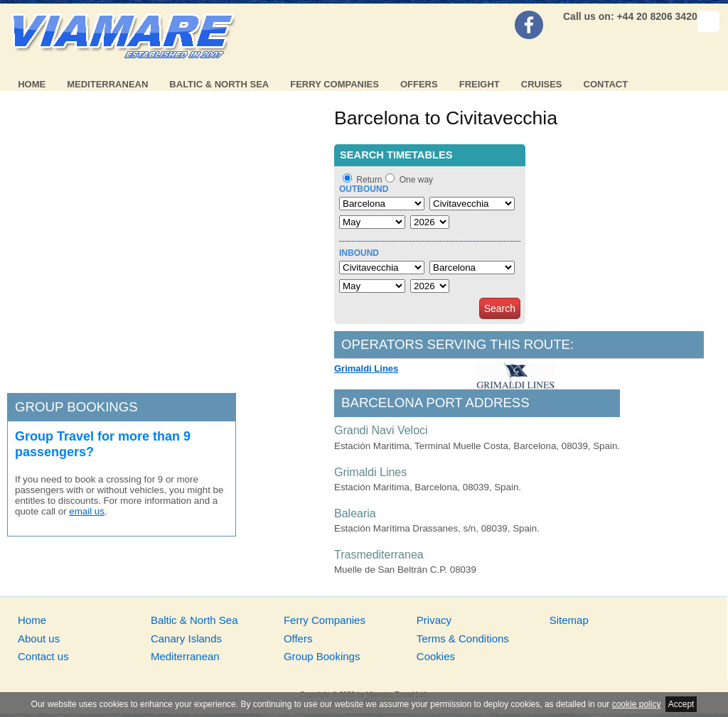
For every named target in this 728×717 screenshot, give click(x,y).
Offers (419, 84)
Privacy (434, 620)
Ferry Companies (334, 84)
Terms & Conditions (463, 638)
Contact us (43, 656)
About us (39, 638)
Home (32, 84)
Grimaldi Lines (366, 368)
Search (500, 308)
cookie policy (637, 704)
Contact (606, 84)
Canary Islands (186, 638)
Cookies (436, 656)
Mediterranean (107, 84)
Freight (480, 84)
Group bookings (76, 407)
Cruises (542, 84)
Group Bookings (322, 656)
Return (369, 180)
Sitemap (569, 620)
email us (87, 511)
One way (416, 180)
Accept (681, 704)
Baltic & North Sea (219, 84)
